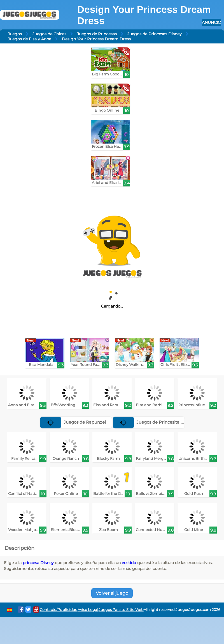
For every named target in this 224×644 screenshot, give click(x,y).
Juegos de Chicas (49, 34)
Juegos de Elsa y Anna (30, 39)
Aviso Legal (88, 610)
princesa (31, 563)
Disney (47, 563)
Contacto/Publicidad (59, 610)
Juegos (15, 34)
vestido (129, 563)
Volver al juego (112, 593)
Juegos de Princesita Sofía (152, 422)
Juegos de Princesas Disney (155, 34)
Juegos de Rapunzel (73, 422)
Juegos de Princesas (97, 34)
